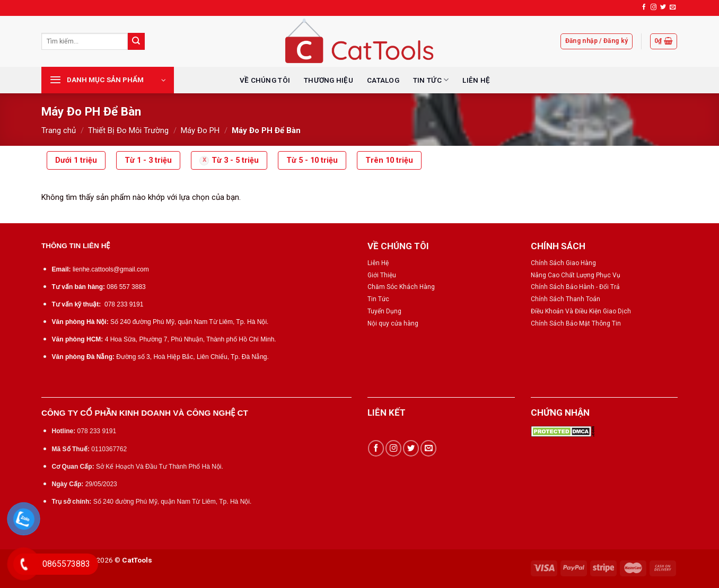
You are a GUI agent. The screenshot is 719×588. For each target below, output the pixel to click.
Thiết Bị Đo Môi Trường (128, 130)
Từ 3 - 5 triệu (235, 160)
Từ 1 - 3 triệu (148, 160)
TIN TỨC (431, 80)
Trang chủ (59, 130)
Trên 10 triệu (389, 160)
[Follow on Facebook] (644, 7)
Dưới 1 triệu (76, 160)
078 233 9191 (124, 304)
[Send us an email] (673, 7)
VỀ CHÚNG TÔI (265, 80)
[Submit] (136, 41)
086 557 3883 (126, 287)
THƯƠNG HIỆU (328, 80)
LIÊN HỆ (476, 80)
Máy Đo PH (200, 130)
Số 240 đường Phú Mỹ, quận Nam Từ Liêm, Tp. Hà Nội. (189, 322)
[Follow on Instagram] (654, 7)
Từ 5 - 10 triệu (312, 160)
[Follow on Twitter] (663, 7)
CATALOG (383, 80)
